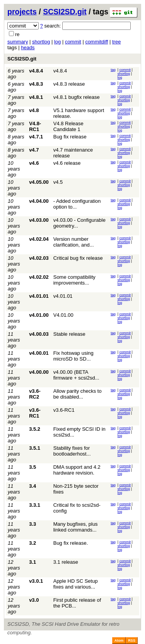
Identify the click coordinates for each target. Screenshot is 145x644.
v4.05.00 (39, 182)
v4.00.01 (39, 353)
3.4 (32, 486)
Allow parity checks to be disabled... (78, 394)
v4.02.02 (39, 277)
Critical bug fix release (78, 258)
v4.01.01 (39, 296)
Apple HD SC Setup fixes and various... (76, 584)
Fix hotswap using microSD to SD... (73, 356)
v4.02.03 (39, 258)
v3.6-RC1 (35, 413)
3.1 (32, 562)
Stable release (69, 334)
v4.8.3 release (69, 84)
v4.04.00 (39, 201)
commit (73, 42)
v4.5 (58, 182)
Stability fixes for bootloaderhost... (72, 451)
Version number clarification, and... (74, 242)
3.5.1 (35, 448)
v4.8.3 (36, 84)
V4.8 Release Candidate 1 (68, 126)
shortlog (41, 42)
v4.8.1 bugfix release (77, 97)
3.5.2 (35, 429)
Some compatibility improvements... (74, 280)
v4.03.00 (39, 220)
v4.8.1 (36, 97)
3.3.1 (35, 505)
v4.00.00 (39, 372)
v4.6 (34, 163)
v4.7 (34, 150)
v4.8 (34, 110)
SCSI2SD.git (65, 12)
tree (116, 42)
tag (113, 70)
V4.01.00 (63, 315)
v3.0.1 (36, 581)
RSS (132, 641)
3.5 (32, 467)
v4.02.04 (39, 239)
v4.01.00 (39, 315)
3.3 (32, 524)
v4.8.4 (36, 71)
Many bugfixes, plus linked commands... (76, 527)
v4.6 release (67, 163)
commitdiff (96, 42)
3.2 (32, 543)
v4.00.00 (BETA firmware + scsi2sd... (76, 375)
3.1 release (66, 562)
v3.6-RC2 (35, 394)
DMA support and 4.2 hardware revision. (77, 470)
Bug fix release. (71, 543)
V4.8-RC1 (35, 126)
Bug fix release (70, 137)
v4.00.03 (39, 334)
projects (22, 12)
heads (28, 47)
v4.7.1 (36, 137)
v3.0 (34, 600)
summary (18, 42)
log (57, 42)
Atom (119, 641)
